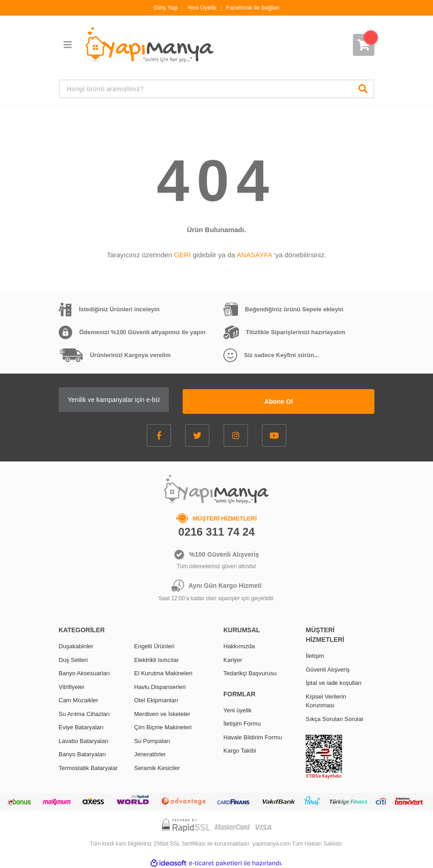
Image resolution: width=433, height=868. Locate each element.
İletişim (315, 654)
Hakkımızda (239, 644)
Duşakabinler (76, 644)
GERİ (182, 255)
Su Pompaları (152, 739)
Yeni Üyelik (202, 8)
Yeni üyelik (238, 708)
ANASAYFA (254, 255)
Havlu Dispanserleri (160, 685)
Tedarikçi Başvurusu (250, 671)
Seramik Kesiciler (157, 766)
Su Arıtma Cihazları (84, 712)
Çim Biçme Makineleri (163, 725)
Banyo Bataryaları (82, 752)
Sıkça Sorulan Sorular (335, 717)
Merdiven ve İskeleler (162, 712)
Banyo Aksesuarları (84, 671)
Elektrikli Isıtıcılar (157, 658)
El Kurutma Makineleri (163, 671)
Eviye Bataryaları (81, 725)
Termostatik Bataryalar (88, 766)
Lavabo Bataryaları (84, 739)
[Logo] (149, 45)
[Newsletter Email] (152, 400)
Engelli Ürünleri (154, 644)
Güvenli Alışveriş (328, 668)
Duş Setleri (73, 658)
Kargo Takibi (240, 749)
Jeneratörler (150, 752)
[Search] (216, 89)
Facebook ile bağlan (253, 8)
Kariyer (233, 658)
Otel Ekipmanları (156, 698)
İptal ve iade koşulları (334, 681)
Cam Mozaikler (78, 698)
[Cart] (364, 45)
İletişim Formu (242, 722)
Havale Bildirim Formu (253, 735)
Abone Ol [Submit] (317, 400)
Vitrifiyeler (72, 685)
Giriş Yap (166, 8)
